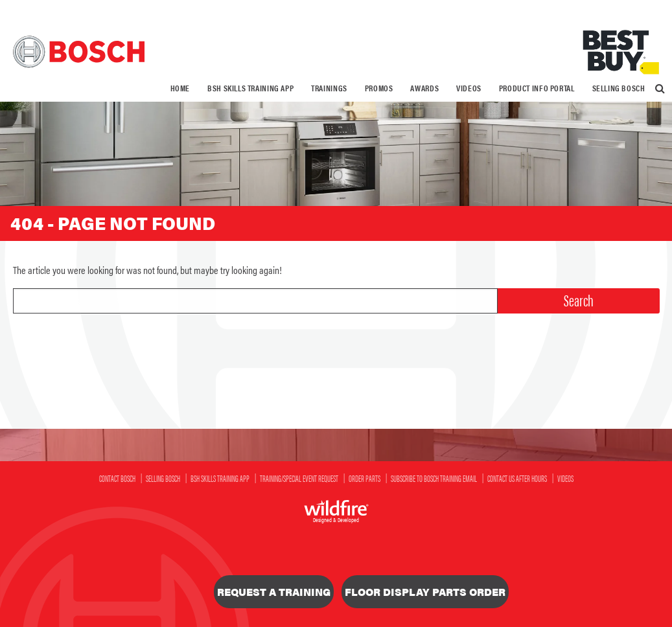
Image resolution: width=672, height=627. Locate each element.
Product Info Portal (537, 88)
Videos (469, 88)
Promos (379, 88)
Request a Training (274, 592)
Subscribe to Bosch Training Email (434, 478)
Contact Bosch (117, 478)
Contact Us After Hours (517, 478)
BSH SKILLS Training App (250, 88)
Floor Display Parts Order (425, 592)
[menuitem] (180, 88)
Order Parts (365, 478)
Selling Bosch (619, 88)
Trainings (329, 88)
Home (180, 88)
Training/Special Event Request (299, 478)
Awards (424, 88)
